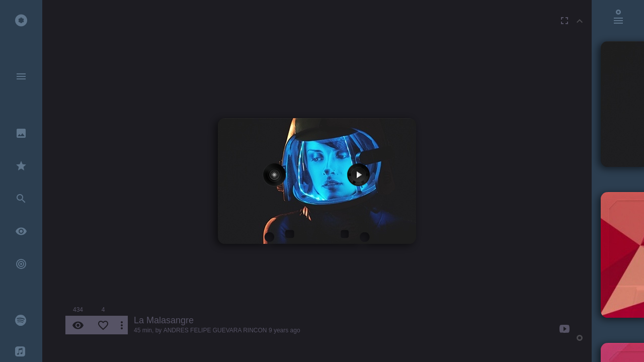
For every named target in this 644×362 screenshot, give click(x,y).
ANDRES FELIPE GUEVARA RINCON (215, 330)
